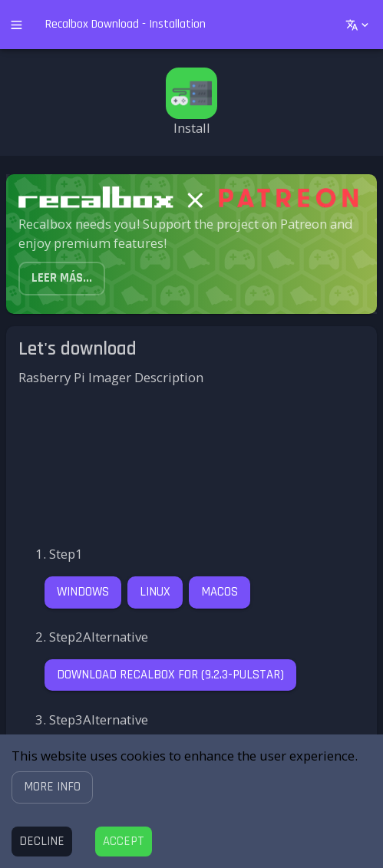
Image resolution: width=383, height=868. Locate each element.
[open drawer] (17, 25)
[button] (52, 787)
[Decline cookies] (42, 842)
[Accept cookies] (124, 842)
